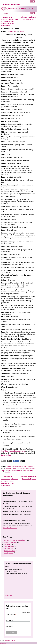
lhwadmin (22, 31)
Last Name (9, 626)
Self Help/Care (9, 549)
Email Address (11, 614)
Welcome (5, 13)
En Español (8, 544)
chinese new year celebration (15, 470)
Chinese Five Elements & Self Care (17, 466)
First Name (9, 620)
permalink (8, 472)
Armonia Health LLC (12, 5)
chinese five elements (12, 468)
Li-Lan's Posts (31, 466)
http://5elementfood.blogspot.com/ (13, 451)
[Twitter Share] (22, 461)
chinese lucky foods (24, 468)
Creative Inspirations (10, 542)
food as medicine (29, 470)
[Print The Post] (10, 461)
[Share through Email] (4, 461)
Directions (8, 596)
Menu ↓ (32, 1)
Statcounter (3, 643)
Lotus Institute (6, 455)
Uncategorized (9, 553)
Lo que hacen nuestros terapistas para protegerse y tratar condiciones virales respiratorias (9, 21)
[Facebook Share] (16, 461)
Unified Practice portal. (10, 528)
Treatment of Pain (10, 551)
